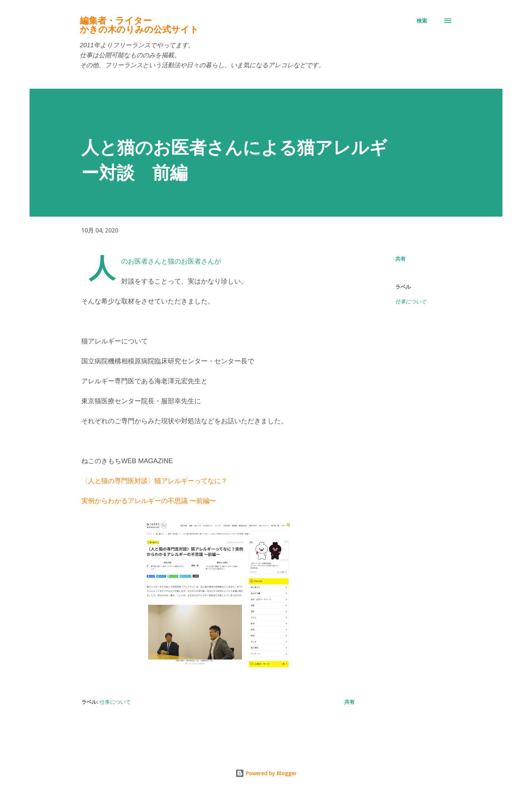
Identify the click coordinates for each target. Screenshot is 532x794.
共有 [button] (400, 259)
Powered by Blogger (266, 773)
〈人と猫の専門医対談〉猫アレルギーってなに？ (154, 481)
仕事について (411, 302)
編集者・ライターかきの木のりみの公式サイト (139, 25)
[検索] (422, 21)
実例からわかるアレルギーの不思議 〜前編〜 (149, 501)
